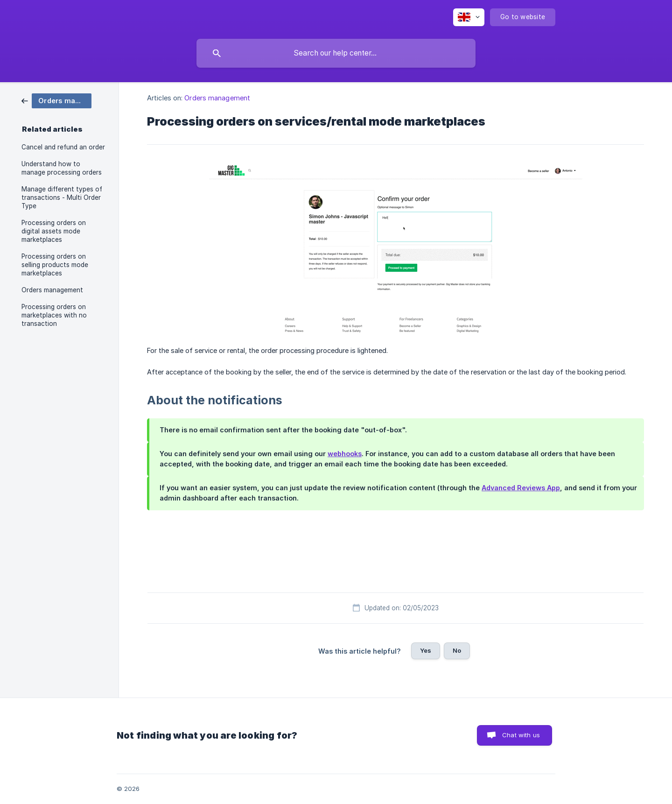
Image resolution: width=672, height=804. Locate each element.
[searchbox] (336, 53)
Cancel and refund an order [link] (63, 147)
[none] (469, 17)
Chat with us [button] (521, 735)
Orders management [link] (52, 290)
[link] (56, 100)
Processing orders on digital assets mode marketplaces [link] (54, 231)
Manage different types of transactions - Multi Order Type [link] (62, 197)
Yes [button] (426, 650)
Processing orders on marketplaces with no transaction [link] (54, 315)
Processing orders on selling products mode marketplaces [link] (55, 265)
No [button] (457, 650)
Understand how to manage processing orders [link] (62, 168)
